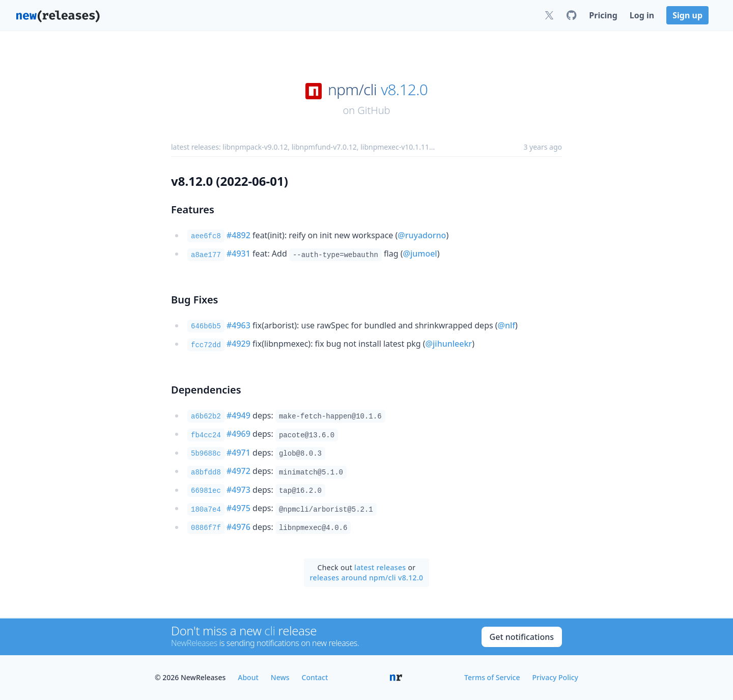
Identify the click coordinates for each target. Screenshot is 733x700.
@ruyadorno (422, 235)
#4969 (238, 434)
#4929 (238, 344)
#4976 (238, 527)
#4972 (238, 471)
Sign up (687, 15)
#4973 (238, 490)
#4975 (238, 508)
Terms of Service (492, 677)
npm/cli (352, 90)
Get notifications (522, 637)
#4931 (238, 254)
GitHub (374, 110)
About (248, 677)
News (280, 677)
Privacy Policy (555, 677)
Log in (642, 15)
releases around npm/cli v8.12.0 (367, 578)
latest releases (380, 567)
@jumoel (420, 254)
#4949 (238, 415)
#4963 (238, 325)
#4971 (238, 453)
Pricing (603, 15)
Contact (315, 677)
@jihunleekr (449, 344)
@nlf (506, 325)
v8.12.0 (404, 90)
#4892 (238, 235)
